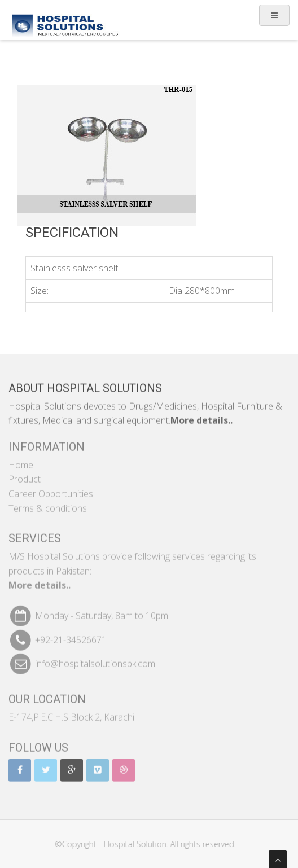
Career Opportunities (51, 490)
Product (25, 475)
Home (21, 461)
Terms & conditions (48, 505)
